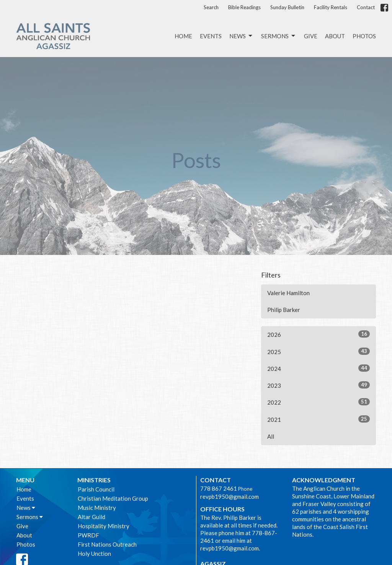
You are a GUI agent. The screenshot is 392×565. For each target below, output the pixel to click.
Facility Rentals (331, 7)
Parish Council (96, 489)
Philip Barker (284, 310)
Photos (364, 36)
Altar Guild (91, 517)
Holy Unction (94, 554)
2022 (318, 402)
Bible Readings (244, 7)
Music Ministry (97, 508)
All (271, 436)
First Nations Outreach (107, 544)
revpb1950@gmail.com (229, 496)
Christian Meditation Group (113, 498)
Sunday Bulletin (287, 7)
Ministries (94, 480)
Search (211, 7)
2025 (318, 351)
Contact (366, 7)
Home (183, 36)
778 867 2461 (219, 488)
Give (311, 36)
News (241, 36)
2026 (318, 334)
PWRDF (88, 535)
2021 (318, 419)
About (335, 36)
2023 (318, 385)
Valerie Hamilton (288, 293)
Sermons (279, 36)
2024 (318, 368)
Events (211, 36)
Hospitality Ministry (104, 526)
